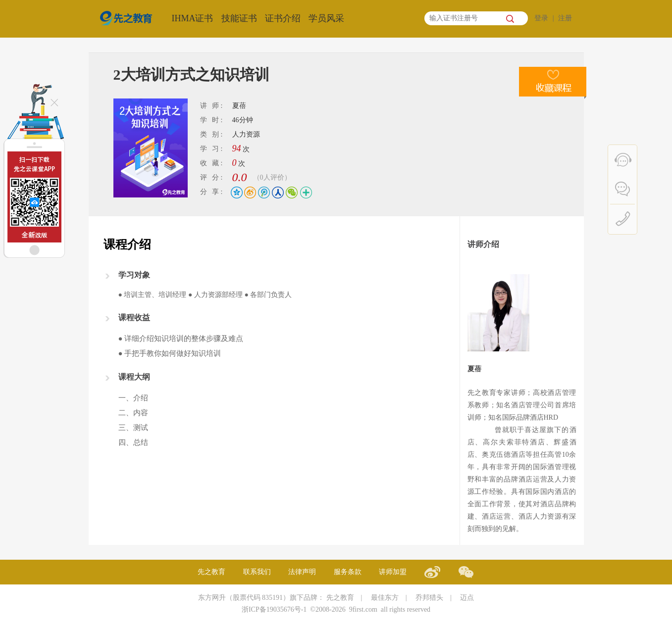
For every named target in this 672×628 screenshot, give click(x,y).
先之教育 (211, 572)
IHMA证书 (193, 18)
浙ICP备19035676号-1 (274, 609)
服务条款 (348, 572)
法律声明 (302, 572)
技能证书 (239, 18)
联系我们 (257, 572)
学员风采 (326, 18)
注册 (565, 18)
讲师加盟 (393, 572)
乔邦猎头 (429, 598)
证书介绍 (283, 18)
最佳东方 (385, 598)
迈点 (467, 598)
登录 (541, 18)
